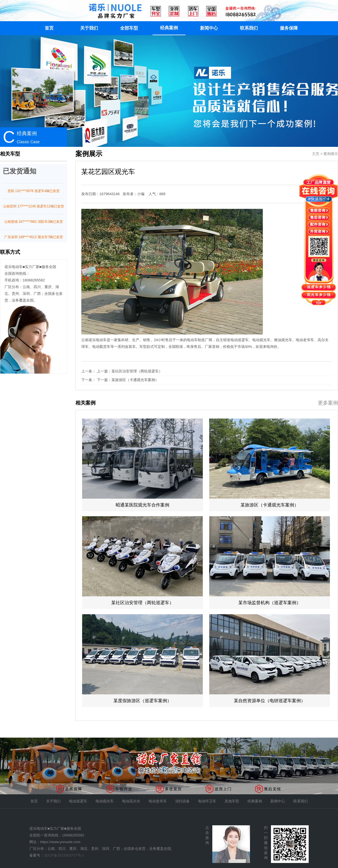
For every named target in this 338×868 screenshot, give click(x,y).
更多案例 (328, 403)
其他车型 (232, 801)
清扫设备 (182, 801)
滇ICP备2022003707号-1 (64, 855)
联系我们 (249, 28)
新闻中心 (209, 28)
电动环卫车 (207, 801)
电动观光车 (105, 801)
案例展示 (331, 154)
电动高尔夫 (131, 801)
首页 (49, 28)
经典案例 (169, 28)
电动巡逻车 (78, 801)
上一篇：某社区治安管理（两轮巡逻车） (130, 371)
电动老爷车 (158, 801)
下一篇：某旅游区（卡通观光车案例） (128, 380)
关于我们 (89, 28)
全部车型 (129, 28)
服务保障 (289, 28)
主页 (316, 154)
